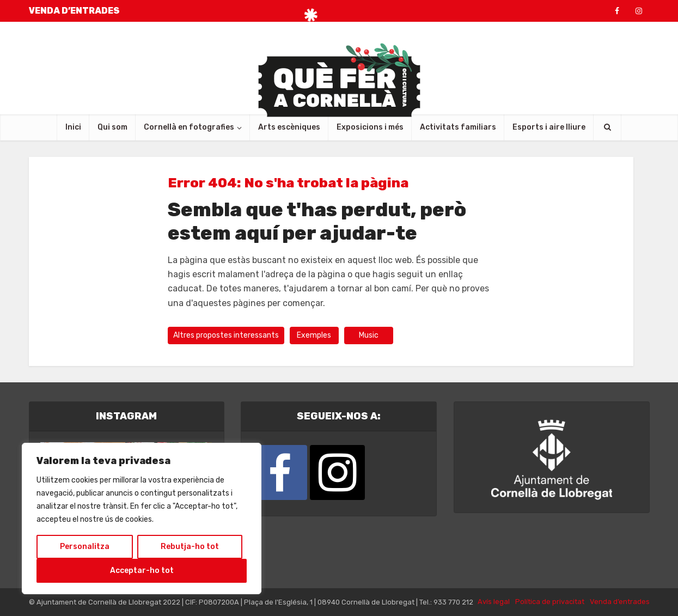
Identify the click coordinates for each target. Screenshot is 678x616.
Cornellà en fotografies (189, 127)
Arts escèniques (289, 127)
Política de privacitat (550, 602)
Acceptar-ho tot (142, 571)
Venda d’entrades (620, 602)
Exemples (314, 335)
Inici (73, 127)
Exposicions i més (370, 127)
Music (369, 335)
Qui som (112, 127)
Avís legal (494, 602)
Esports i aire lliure (549, 127)
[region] (142, 519)
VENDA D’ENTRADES (74, 11)
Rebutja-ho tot (190, 547)
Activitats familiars (458, 127)
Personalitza (85, 547)
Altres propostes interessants (226, 335)
